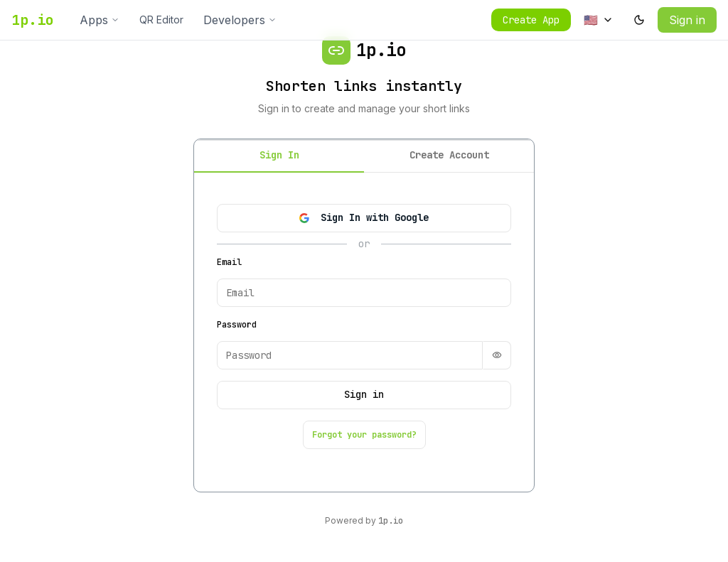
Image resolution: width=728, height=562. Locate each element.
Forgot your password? (364, 435)
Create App (531, 20)
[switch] (497, 355)
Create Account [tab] (449, 155)
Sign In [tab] (279, 155)
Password (237, 325)
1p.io (33, 20)
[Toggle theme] (639, 20)
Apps (100, 20)
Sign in (687, 20)
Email (229, 262)
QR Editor (161, 20)
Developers (240, 20)
